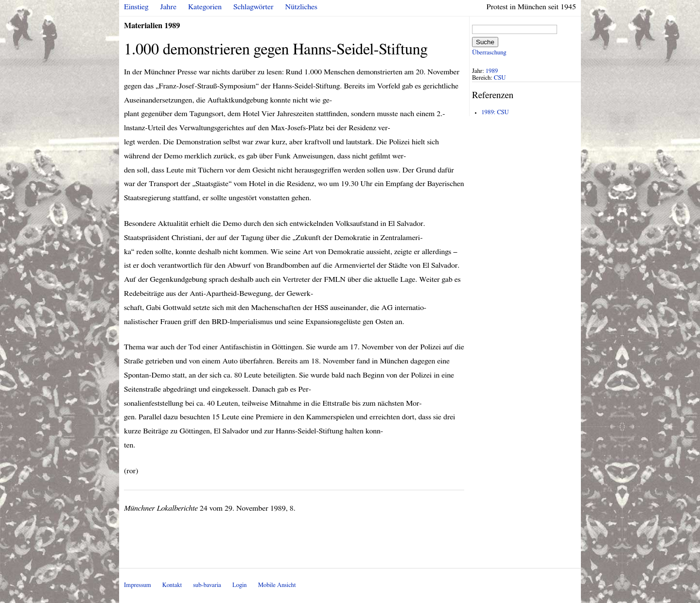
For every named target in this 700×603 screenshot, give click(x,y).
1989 (492, 71)
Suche (485, 42)
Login (240, 585)
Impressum (138, 585)
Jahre (168, 7)
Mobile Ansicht (277, 585)
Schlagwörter (253, 7)
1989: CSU (495, 112)
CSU (500, 78)
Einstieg (136, 7)
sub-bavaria (207, 585)
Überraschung (489, 53)
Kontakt (172, 585)
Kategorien (205, 7)
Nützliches (301, 7)
